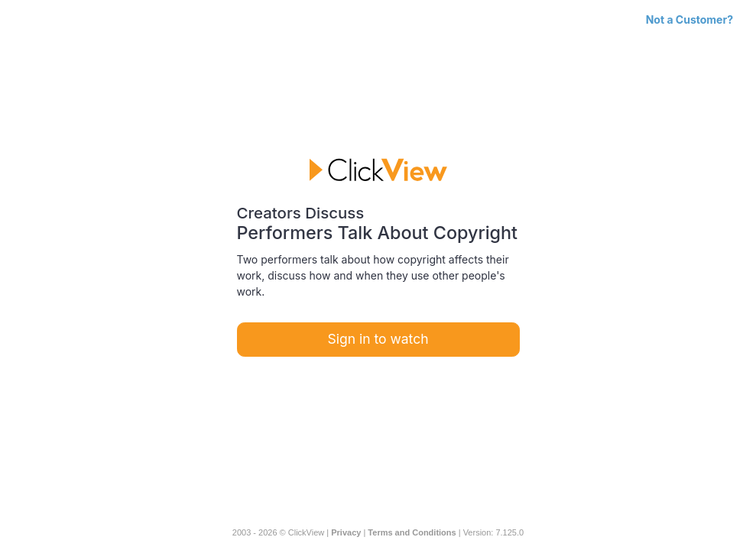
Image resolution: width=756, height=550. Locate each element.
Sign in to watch (378, 339)
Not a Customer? (689, 19)
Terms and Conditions (412, 532)
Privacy (346, 532)
